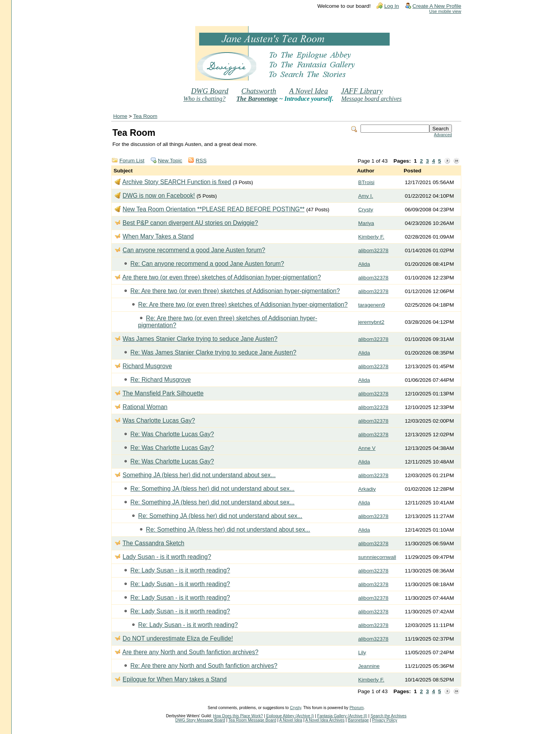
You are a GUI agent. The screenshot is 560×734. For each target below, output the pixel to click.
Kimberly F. (371, 237)
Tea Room (145, 116)
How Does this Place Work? (238, 716)
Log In (392, 6)
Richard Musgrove (147, 366)
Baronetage (358, 720)
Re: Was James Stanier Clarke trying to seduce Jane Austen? (213, 352)
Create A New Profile (437, 6)
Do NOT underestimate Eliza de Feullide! (178, 638)
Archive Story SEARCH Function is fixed (177, 182)
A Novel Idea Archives (325, 720)
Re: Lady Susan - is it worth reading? (180, 570)
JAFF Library (362, 91)
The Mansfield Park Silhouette (163, 393)
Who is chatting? (204, 99)
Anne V (367, 448)
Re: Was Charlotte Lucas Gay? (172, 434)
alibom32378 (373, 250)
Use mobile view (445, 11)
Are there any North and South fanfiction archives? (190, 652)
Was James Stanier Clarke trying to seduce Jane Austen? (200, 339)
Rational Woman (145, 407)
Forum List (132, 161)
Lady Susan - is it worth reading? (167, 557)
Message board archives (371, 99)
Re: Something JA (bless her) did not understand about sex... (212, 489)
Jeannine (369, 666)
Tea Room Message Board (252, 720)
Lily (362, 652)
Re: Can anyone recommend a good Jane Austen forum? (207, 264)
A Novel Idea (308, 91)
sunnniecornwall (377, 557)
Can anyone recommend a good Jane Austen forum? (194, 250)
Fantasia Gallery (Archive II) (342, 716)
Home (120, 116)
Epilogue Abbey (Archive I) (290, 716)
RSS (201, 161)
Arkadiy (367, 489)
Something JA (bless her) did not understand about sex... (199, 475)
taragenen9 (372, 305)
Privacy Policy (385, 720)
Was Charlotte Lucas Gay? (159, 421)
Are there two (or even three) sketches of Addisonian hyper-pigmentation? (221, 277)
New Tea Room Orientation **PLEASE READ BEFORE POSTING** (213, 209)
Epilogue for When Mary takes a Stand (175, 679)
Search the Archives (388, 716)
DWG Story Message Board (200, 720)
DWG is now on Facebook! (159, 196)
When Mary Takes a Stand (158, 236)
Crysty (366, 210)
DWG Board (210, 91)
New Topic (170, 161)
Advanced (443, 135)
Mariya (366, 223)
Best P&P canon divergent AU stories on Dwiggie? (190, 223)
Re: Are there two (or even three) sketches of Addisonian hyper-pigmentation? (235, 291)
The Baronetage (257, 99)
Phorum (357, 708)
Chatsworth (259, 91)
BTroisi (366, 182)
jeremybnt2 (371, 322)
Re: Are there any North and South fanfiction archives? (204, 666)
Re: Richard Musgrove (160, 380)
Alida (364, 264)
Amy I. (366, 196)
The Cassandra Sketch (153, 543)
